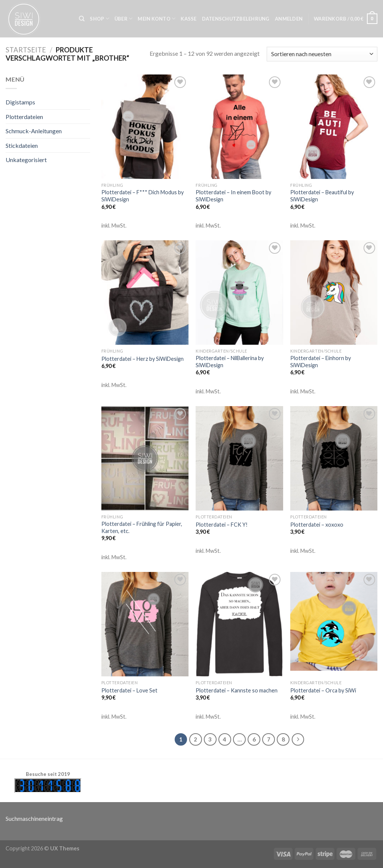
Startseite (26, 50)
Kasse (189, 19)
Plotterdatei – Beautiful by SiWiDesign (322, 196)
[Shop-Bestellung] (322, 54)
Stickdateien (22, 145)
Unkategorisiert (26, 160)
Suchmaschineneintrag (34, 818)
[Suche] (82, 19)
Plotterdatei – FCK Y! (222, 525)
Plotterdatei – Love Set (129, 690)
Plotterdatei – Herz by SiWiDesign (143, 359)
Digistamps (20, 102)
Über (123, 19)
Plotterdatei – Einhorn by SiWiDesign (321, 362)
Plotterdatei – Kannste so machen (237, 690)
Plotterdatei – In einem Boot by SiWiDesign (233, 196)
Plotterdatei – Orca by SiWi (323, 690)
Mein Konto (157, 19)
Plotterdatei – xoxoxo (317, 525)
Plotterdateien (24, 117)
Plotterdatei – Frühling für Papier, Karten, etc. (142, 527)
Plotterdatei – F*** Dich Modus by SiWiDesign (143, 196)
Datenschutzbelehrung (236, 19)
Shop (99, 19)
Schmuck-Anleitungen (34, 131)
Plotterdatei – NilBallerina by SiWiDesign (230, 362)
